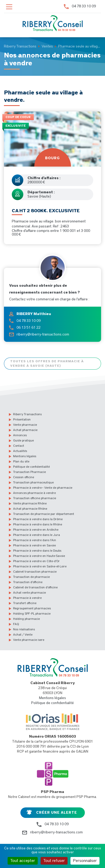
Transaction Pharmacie (29, 472)
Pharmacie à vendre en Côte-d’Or (36, 561)
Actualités (20, 451)
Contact (19, 446)
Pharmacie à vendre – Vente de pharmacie (43, 488)
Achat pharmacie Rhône (30, 509)
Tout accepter (23, 861)
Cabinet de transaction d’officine (35, 587)
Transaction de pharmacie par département (44, 514)
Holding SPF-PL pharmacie (32, 614)
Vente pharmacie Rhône (30, 503)
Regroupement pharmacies (32, 608)
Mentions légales (25, 456)
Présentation (22, 419)
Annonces (20, 435)
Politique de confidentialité (31, 467)
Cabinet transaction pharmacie (35, 572)
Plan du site (21, 461)
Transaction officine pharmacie (35, 498)
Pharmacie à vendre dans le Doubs (37, 551)
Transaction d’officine (28, 582)
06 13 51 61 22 (29, 328)
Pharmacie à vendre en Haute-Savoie (39, 556)
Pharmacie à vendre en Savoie (34, 545)
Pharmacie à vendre (27, 598)
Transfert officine (25, 603)
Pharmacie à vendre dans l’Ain (35, 540)
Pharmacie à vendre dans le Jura (37, 535)
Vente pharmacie (25, 425)
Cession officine (24, 477)
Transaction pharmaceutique (33, 482)
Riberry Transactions (27, 414)
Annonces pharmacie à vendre (34, 493)
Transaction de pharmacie (31, 577)
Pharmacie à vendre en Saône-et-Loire (40, 566)
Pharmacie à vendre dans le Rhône (38, 524)
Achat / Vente (23, 635)
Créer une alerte (57, 813)
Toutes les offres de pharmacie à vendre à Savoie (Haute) (47, 363)
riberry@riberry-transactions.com (43, 334)
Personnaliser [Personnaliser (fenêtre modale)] (85, 861)
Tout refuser (54, 861)
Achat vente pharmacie (29, 593)
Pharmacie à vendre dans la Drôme (38, 519)
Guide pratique (23, 440)
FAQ (16, 624)
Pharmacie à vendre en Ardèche (36, 530)
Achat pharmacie (25, 430)
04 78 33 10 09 (84, 6)
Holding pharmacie (26, 619)
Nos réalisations (24, 629)
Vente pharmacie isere (29, 640)
